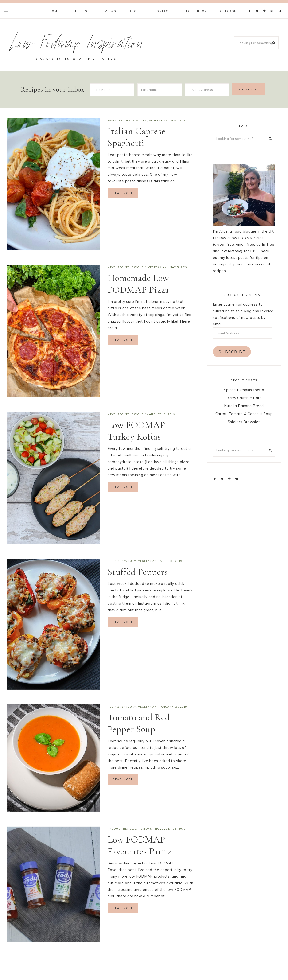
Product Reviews (122, 829)
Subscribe (232, 352)
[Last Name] (160, 90)
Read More (123, 193)
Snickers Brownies (244, 422)
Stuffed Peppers (138, 572)
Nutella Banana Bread (244, 406)
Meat (111, 267)
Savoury (140, 120)
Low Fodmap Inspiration (77, 45)
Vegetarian (158, 120)
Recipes (125, 120)
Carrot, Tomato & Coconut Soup (244, 414)
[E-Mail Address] (207, 90)
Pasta (112, 120)
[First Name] (112, 90)
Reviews (145, 829)
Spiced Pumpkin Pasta (244, 390)
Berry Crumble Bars (244, 398)
